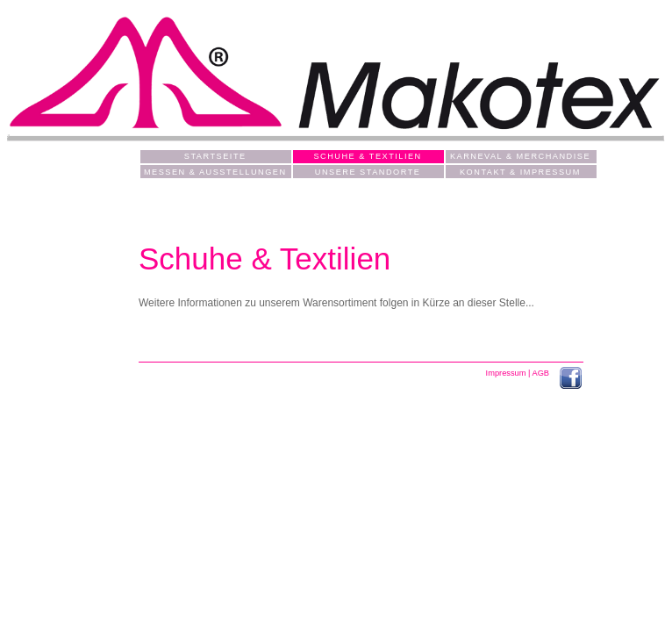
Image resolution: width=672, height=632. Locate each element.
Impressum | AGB (519, 373)
